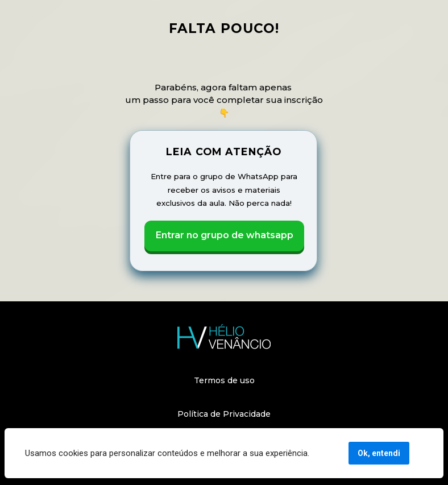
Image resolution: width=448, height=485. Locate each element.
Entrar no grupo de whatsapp (224, 236)
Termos (210, 380)
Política (193, 414)
